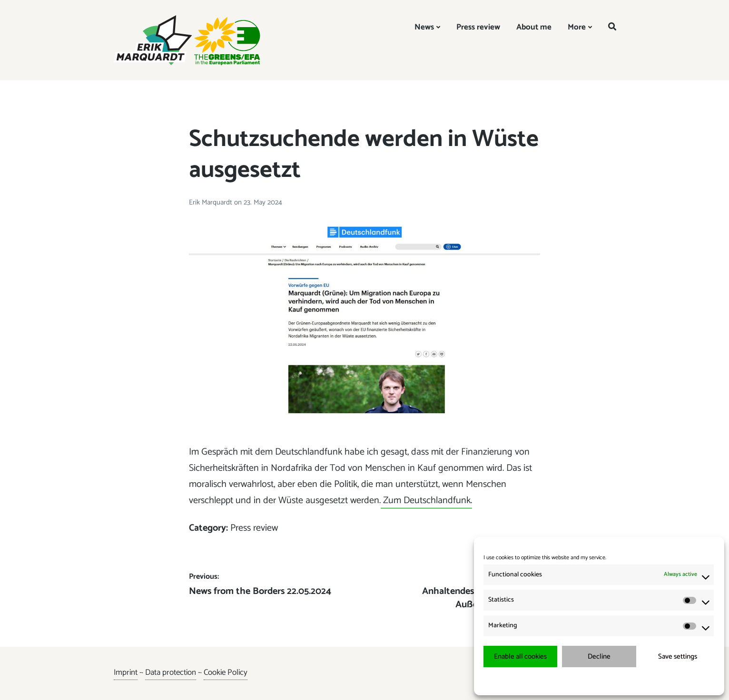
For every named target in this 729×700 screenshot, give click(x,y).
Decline (599, 656)
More (577, 27)
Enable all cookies (520, 656)
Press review (478, 27)
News (424, 27)
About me (534, 27)
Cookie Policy (226, 672)
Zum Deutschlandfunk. (426, 501)
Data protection (171, 672)
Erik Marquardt (212, 202)
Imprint (126, 672)
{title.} (582, 681)
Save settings (678, 656)
